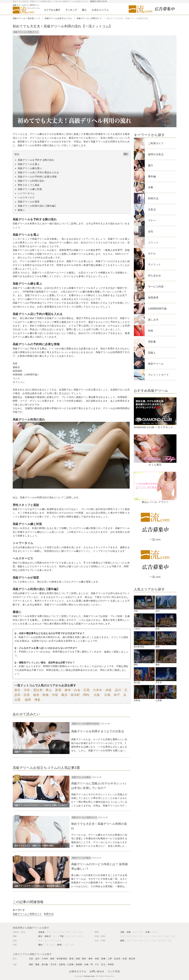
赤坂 (97, 959)
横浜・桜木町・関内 (75, 695)
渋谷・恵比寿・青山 (38, 690)
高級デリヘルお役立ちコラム (58, 18)
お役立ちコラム (78, 971)
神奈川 (48, 936)
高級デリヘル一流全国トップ (26, 18)
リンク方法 (114, 971)
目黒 (125, 959)
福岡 (27, 700)
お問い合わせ (97, 971)
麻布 (91, 959)
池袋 (78, 959)
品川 (38, 959)
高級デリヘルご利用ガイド (89, 18)
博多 (38, 700)
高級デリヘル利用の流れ (31, 181)
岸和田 (111, 964)
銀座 (52, 959)
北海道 (41, 932)
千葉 (62, 936)
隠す (126, 154)
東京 (17, 690)
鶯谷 (84, 959)
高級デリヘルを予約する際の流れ (36, 160)
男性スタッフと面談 (29, 185)
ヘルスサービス (26, 197)
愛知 (40, 945)
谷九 (103, 964)
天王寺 (53, 964)
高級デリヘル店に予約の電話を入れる (38, 172)
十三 (97, 964)
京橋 (86, 964)
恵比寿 (132, 959)
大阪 (96, 695)
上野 (110, 959)
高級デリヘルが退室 (29, 202)
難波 (38, 964)
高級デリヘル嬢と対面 (30, 189)
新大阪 (45, 964)
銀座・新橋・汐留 (46, 695)
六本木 (45, 959)
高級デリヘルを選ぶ (29, 164)
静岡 (59, 945)
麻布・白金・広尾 (77, 690)
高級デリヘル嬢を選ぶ (30, 168)
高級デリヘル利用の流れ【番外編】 (37, 206)
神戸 (117, 695)
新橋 (103, 959)
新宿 (58, 690)
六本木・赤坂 (102, 690)
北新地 (62, 964)
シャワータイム (26, 193)
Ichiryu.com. (90, 976)
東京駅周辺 (62, 959)
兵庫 (148, 932)
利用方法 (49, 914)
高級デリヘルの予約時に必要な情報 (37, 177)
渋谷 (31, 959)
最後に (21, 210)
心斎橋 (70, 964)
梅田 (31, 964)
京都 (107, 695)
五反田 (117, 959)
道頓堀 (79, 964)
